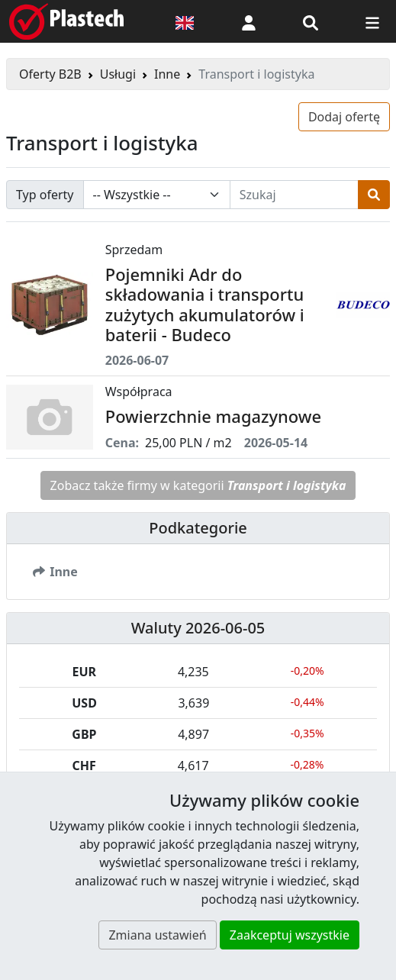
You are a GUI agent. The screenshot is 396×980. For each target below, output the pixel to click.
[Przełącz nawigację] (372, 21)
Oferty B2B (50, 74)
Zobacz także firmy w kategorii (198, 485)
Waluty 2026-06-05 (198, 628)
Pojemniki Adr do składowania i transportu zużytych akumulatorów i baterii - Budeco (205, 305)
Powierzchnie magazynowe (213, 416)
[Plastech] (66, 21)
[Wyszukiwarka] (311, 21)
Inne (167, 74)
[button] (249, 21)
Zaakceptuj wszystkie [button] (290, 935)
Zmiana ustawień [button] (157, 935)
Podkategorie (198, 528)
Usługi (118, 74)
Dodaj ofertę (344, 117)
